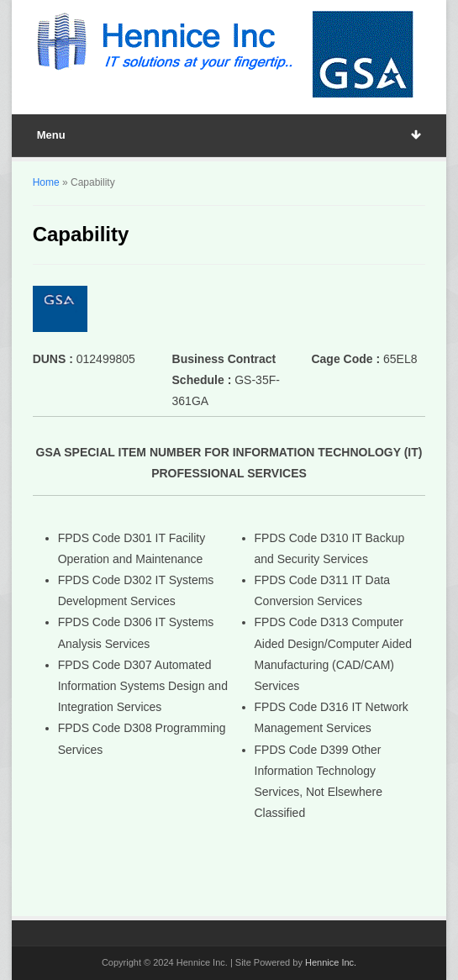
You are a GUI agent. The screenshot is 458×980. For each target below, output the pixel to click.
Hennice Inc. (331, 962)
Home (46, 182)
